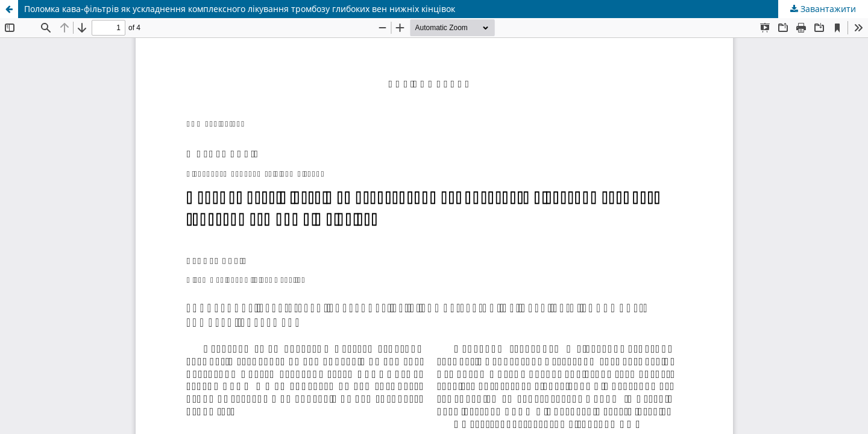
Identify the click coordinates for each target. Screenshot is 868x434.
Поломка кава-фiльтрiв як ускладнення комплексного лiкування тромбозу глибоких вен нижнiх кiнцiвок (240, 9)
